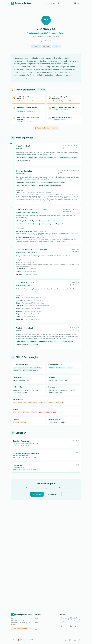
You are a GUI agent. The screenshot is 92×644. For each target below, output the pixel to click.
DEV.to (37, 630)
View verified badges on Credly (46, 128)
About (53, 3)
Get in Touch (37, 494)
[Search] (75, 3)
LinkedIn (36, 46)
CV (59, 3)
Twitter (57, 46)
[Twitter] (66, 626)
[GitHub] (62, 626)
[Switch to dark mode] (79, 3)
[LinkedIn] (71, 626)
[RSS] (76, 626)
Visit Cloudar (53, 494)
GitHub (46, 46)
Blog (46, 3)
